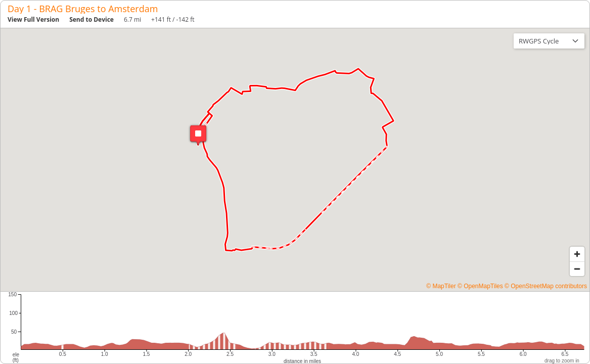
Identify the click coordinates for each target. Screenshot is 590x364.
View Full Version (33, 19)
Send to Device (92, 19)
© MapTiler (441, 286)
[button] (198, 135)
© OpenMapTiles (480, 286)
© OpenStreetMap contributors (546, 286)
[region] (295, 160)
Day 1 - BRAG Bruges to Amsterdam (83, 9)
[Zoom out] (577, 269)
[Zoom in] (577, 254)
